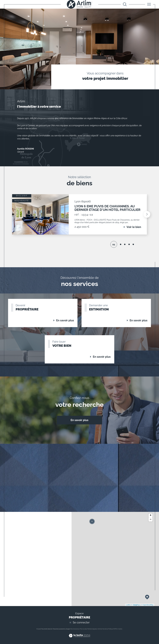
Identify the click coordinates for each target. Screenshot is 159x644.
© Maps (136, 605)
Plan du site (83, 629)
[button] (147, 214)
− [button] (151, 520)
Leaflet (128, 605)
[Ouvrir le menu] (149, 4)
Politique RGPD (113, 629)
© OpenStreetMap (147, 605)
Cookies (120, 629)
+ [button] (151, 515)
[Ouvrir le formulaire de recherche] (125, 4)
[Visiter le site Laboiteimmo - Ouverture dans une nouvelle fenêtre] (79, 638)
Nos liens (105, 629)
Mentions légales (92, 629)
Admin (100, 629)
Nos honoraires (75, 629)
